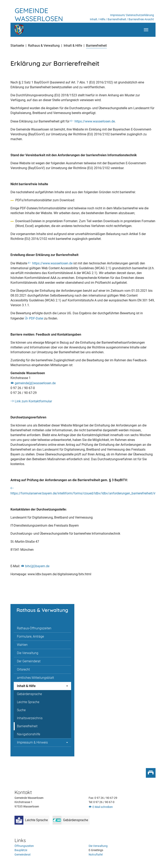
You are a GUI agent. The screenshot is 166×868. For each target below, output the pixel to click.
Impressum (117, 15)
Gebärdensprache (29, 694)
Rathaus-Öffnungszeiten (34, 628)
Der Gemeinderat (29, 661)
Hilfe (102, 19)
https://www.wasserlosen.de (95, 121)
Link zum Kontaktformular (33, 401)
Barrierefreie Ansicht (141, 19)
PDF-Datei (36, 318)
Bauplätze (21, 850)
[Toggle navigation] (146, 30)
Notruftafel (96, 855)
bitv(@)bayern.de (37, 566)
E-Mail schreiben (103, 807)
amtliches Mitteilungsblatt (35, 678)
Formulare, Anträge (30, 636)
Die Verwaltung (28, 653)
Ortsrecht (23, 669)
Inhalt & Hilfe (26, 686)
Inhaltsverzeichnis (30, 718)
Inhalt (93, 19)
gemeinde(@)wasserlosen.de (35, 383)
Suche (21, 710)
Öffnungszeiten (24, 846)
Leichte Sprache (28, 702)
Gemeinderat (23, 855)
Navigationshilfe (29, 734)
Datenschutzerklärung (140, 15)
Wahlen (22, 645)
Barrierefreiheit (117, 19)
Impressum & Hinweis (32, 742)
